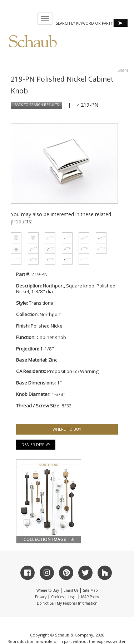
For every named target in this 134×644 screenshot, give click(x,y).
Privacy (41, 597)
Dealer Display (36, 445)
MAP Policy (90, 597)
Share (123, 70)
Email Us (71, 590)
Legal (72, 597)
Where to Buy (48, 590)
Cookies (57, 597)
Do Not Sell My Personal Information (67, 603)
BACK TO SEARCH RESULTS (36, 105)
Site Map (90, 590)
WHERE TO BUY (67, 429)
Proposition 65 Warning (73, 371)
